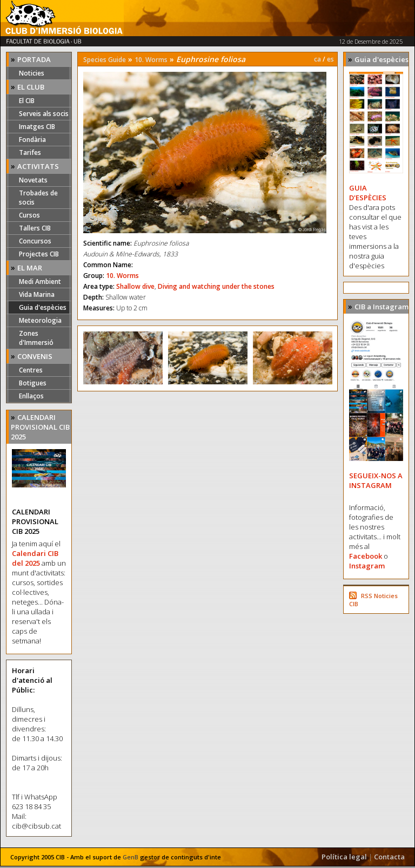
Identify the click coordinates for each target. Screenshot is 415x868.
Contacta (389, 857)
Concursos (35, 241)
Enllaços (31, 396)
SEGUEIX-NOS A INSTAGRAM (376, 480)
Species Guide (105, 60)
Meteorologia (40, 320)
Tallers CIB (35, 228)
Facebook (366, 556)
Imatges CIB (37, 127)
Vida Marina (37, 294)
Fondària (32, 140)
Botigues (33, 383)
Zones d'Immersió (36, 338)
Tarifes (30, 152)
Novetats (33, 180)
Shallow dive (135, 286)
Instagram (367, 566)
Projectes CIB (39, 254)
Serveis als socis (44, 114)
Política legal (344, 857)
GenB (130, 857)
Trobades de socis (38, 198)
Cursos (29, 215)
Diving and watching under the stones (216, 286)
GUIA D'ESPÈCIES (368, 193)
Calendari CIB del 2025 (35, 558)
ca (317, 59)
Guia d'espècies (43, 307)
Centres (31, 370)
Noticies (32, 73)
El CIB (27, 101)
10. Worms (151, 60)
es (330, 59)
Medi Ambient (40, 282)
